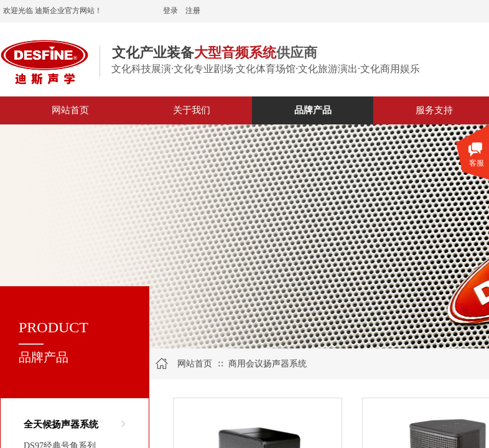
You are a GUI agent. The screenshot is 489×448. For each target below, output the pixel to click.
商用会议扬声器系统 (268, 364)
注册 (193, 11)
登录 (170, 11)
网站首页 (195, 364)
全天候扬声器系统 (61, 424)
